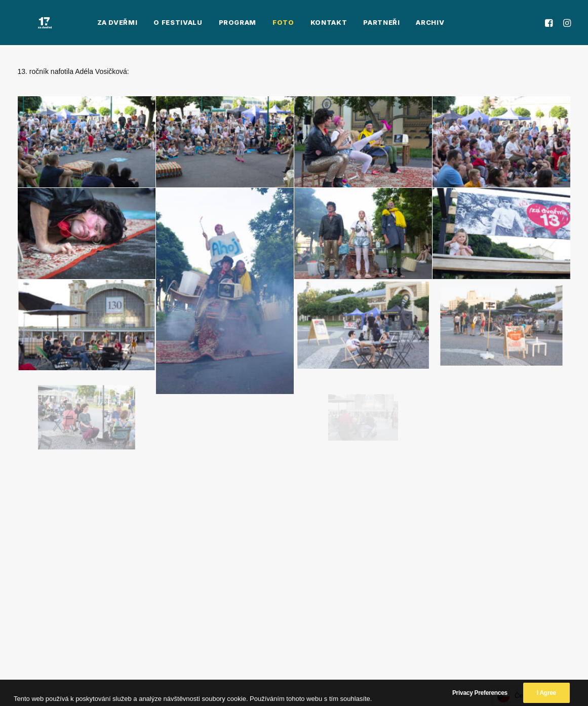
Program (204, 24)
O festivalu (144, 24)
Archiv (396, 24)
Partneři (347, 24)
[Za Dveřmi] (28, 24)
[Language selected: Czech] (530, 696)
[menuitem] (84, 24)
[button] (550, 24)
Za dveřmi (84, 24)
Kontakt (295, 24)
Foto (249, 24)
